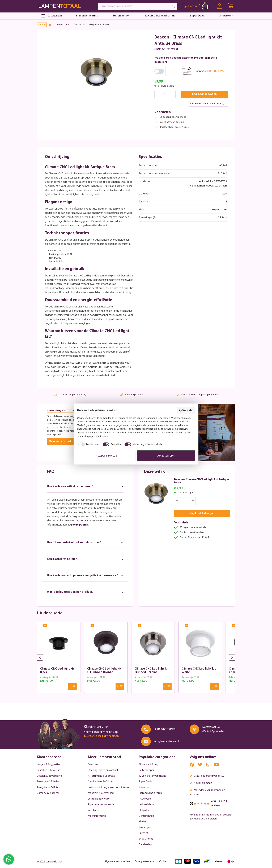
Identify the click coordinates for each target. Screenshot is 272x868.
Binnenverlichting (148, 765)
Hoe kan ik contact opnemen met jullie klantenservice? (85, 579)
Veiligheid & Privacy (99, 799)
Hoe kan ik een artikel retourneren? (85, 487)
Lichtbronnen (146, 816)
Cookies (163, 862)
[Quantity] (165, 94)
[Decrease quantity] (157, 94)
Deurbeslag (145, 845)
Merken (143, 822)
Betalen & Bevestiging (49, 776)
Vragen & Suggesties (48, 765)
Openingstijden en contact (103, 770)
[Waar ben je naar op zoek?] (134, 6)
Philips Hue (145, 810)
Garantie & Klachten (48, 793)
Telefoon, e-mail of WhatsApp (101, 736)
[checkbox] (88, 444)
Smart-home (146, 839)
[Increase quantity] (173, 94)
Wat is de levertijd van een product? (85, 598)
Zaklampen (145, 827)
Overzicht (186, 410)
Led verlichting (147, 805)
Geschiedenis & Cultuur (101, 782)
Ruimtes (143, 833)
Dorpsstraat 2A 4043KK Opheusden (213, 729)
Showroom (145, 787)
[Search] (173, 6)
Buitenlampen (147, 770)
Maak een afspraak (61, 442)
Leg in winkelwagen (204, 94)
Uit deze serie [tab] (50, 620)
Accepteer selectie (106, 456)
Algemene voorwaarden (102, 805)
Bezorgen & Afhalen (48, 782)
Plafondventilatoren (150, 793)
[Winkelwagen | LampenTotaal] (231, 6)
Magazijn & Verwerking (101, 793)
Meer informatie (97, 816)
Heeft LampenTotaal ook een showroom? (85, 543)
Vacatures (93, 810)
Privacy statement (144, 862)
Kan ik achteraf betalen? (85, 560)
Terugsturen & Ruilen (48, 787)
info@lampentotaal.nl (166, 741)
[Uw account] (220, 6)
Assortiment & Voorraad (101, 776)
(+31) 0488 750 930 (165, 729)
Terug (42, 25)
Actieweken (145, 799)
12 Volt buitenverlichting (152, 776)
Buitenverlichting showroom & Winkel (109, 787)
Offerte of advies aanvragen (208, 104)
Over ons (93, 765)
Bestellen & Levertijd (49, 770)
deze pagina (80, 526)
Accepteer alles (166, 456)
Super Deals (145, 782)
